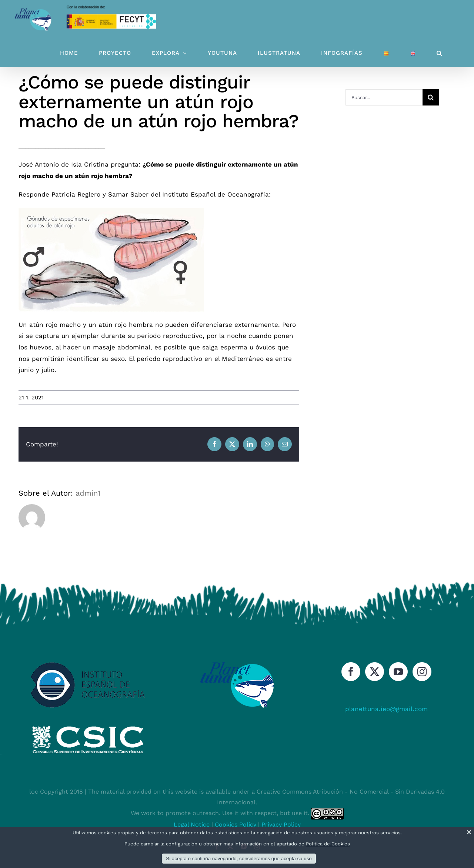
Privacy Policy (281, 825)
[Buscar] (431, 97)
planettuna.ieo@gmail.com (386, 709)
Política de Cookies (328, 844)
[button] (439, 53)
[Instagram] (422, 672)
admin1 (88, 493)
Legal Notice (192, 825)
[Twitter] (375, 672)
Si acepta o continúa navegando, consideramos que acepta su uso (239, 859)
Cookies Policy (236, 825)
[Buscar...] (384, 97)
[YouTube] (398, 672)
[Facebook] (351, 672)
